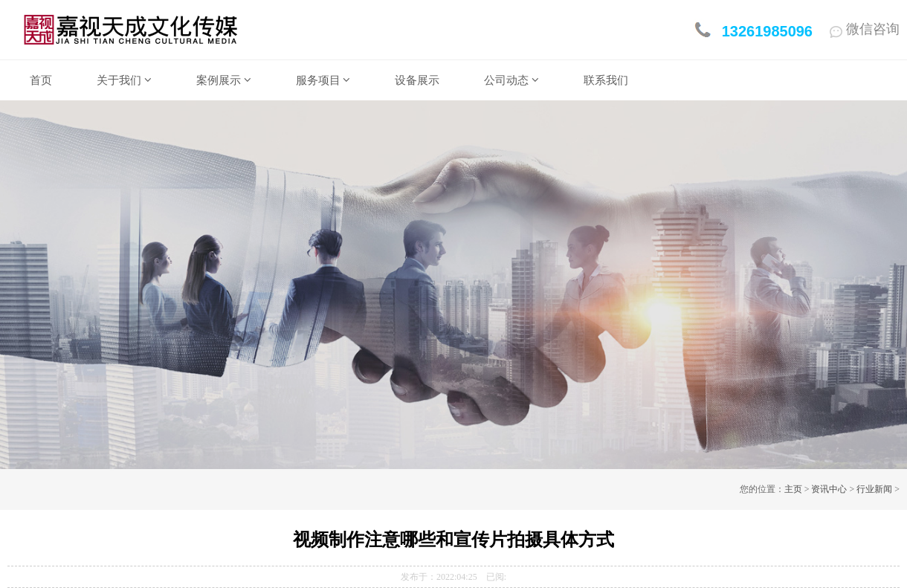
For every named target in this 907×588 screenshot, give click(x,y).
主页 (793, 489)
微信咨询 (865, 29)
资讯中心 (829, 489)
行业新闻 (874, 489)
